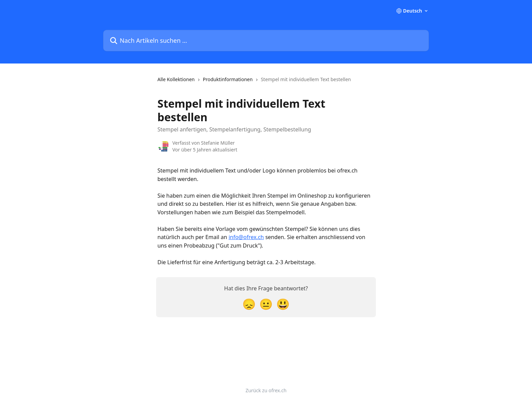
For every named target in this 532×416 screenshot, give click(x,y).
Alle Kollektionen (176, 79)
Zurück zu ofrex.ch (266, 390)
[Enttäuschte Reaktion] (249, 304)
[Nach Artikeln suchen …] (266, 41)
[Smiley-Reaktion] (283, 304)
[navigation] (254, 82)
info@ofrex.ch (246, 237)
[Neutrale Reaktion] (266, 304)
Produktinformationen (228, 79)
